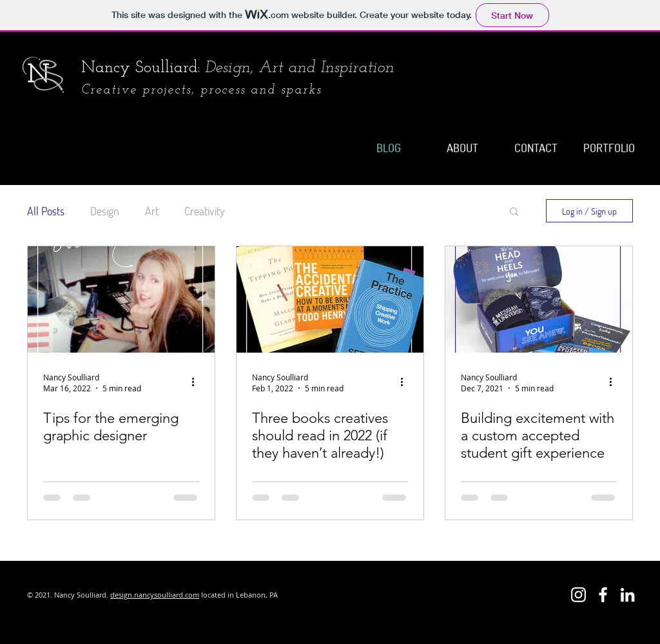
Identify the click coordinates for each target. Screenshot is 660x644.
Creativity (205, 211)
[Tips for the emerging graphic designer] (121, 299)
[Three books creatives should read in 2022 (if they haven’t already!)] (330, 299)
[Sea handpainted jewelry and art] (603, 595)
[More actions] (197, 382)
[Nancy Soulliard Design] (578, 595)
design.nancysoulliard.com (155, 595)
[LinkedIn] (627, 595)
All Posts (46, 211)
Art (152, 211)
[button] (514, 212)
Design (105, 211)
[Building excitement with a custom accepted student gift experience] (539, 299)
